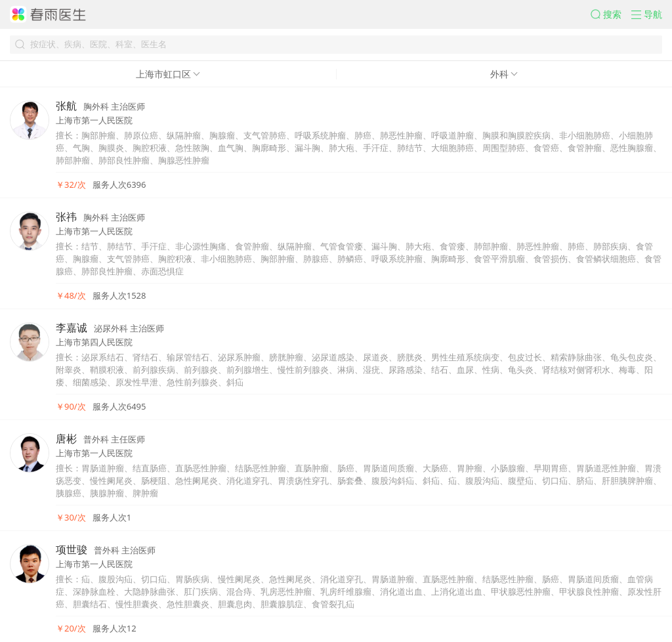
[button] (611, 14)
